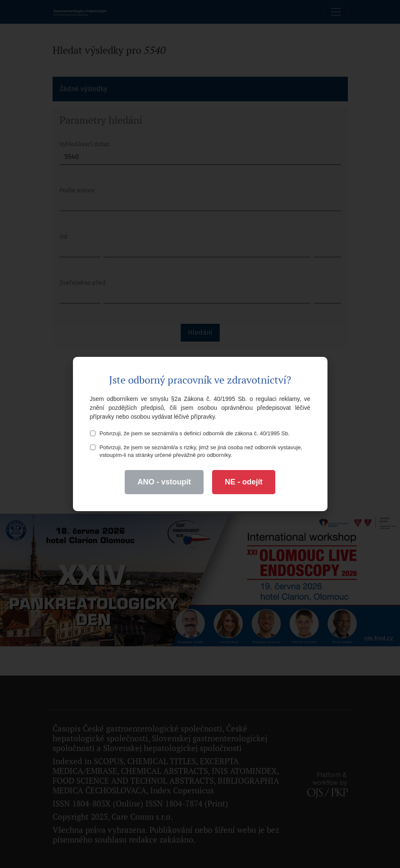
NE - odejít (244, 482)
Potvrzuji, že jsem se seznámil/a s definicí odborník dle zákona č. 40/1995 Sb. (190, 433)
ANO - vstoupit (164, 482)
